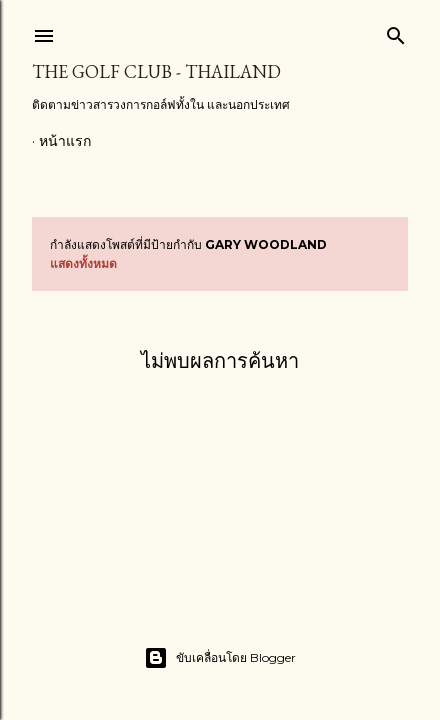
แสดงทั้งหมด (83, 263)
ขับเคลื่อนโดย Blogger (220, 658)
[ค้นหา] (396, 31)
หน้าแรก (65, 141)
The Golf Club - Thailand (156, 71)
